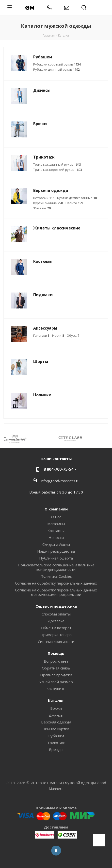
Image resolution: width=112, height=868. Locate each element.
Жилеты (42, 208)
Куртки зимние (48, 203)
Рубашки (56, 736)
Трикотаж (56, 743)
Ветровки (44, 198)
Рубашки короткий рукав (57, 64)
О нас (56, 517)
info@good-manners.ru (60, 481)
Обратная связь (56, 668)
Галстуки (41, 335)
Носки (58, 335)
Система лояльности (56, 641)
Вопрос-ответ (56, 661)
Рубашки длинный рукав (56, 69)
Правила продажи (56, 675)
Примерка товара (56, 635)
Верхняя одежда (56, 722)
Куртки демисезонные (78, 198)
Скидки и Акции (56, 544)
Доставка (56, 621)
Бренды (56, 749)
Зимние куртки (56, 729)
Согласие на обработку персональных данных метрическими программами (56, 592)
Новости (56, 537)
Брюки (56, 708)
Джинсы (56, 715)
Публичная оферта (56, 558)
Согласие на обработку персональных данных (56, 583)
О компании (56, 509)
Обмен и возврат (56, 628)
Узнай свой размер (56, 682)
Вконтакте (56, 851)
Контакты (56, 531)
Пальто (74, 203)
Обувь (73, 335)
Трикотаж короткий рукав (58, 170)
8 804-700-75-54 (58, 469)
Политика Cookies (56, 576)
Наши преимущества (56, 551)
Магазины (56, 524)
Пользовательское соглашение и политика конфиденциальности (56, 567)
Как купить (56, 689)
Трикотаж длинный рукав (57, 164)
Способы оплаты (56, 614)
